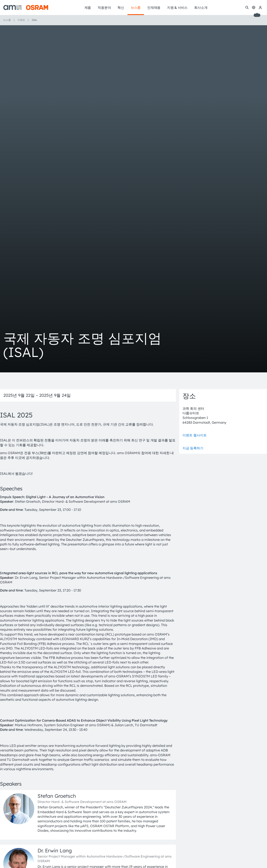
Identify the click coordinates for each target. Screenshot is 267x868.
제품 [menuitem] (88, 8)
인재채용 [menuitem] (154, 8)
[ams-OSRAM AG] (26, 8)
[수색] (247, 8)
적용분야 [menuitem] (104, 8)
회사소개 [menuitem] (201, 8)
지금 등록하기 (193, 448)
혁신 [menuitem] (121, 8)
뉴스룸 (7, 20)
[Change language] (254, 8)
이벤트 (21, 20)
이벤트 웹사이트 (195, 435)
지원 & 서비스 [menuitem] (177, 8)
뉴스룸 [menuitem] (136, 8)
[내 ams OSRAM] (260, 8)
